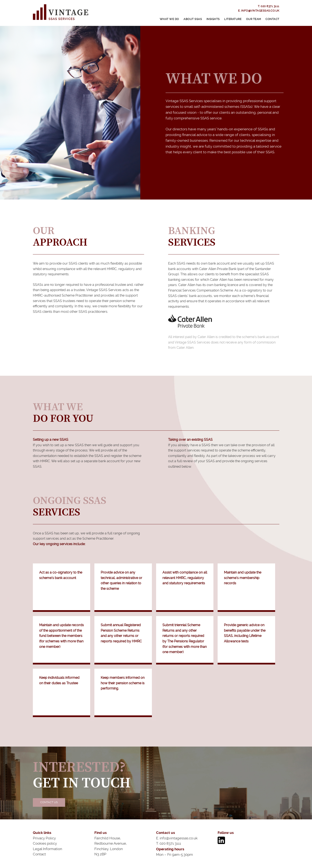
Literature (233, 19)
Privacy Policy (44, 838)
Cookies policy (45, 843)
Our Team (254, 19)
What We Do (169, 19)
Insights (213, 19)
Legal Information (48, 849)
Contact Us (49, 802)
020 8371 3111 (270, 6)
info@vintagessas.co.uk (260, 11)
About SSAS (193, 19)
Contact (272, 19)
